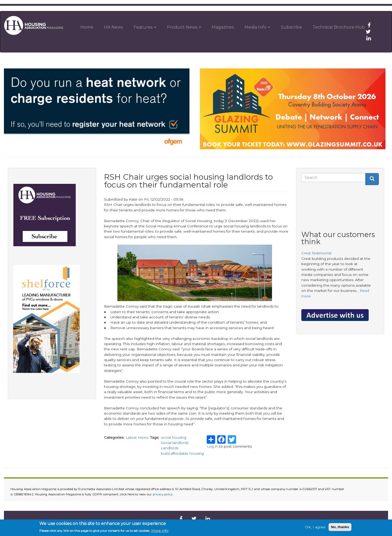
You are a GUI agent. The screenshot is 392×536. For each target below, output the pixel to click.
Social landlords (175, 443)
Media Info (257, 27)
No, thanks (340, 527)
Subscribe (291, 27)
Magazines (223, 27)
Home (87, 27)
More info (160, 531)
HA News (113, 27)
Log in (213, 446)
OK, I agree (315, 527)
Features (145, 27)
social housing (174, 437)
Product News (184, 27)
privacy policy (163, 494)
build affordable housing (182, 453)
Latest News (137, 437)
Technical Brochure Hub (339, 27)
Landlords (170, 448)
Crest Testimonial (316, 253)
